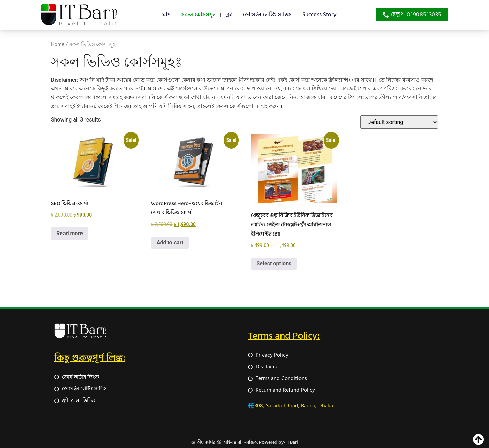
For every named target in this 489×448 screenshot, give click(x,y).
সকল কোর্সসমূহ (198, 15)
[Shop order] (399, 122)
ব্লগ (229, 15)
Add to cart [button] (170, 242)
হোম (166, 15)
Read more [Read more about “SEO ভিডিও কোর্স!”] (70, 233)
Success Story (319, 15)
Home (58, 44)
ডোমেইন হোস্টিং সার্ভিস (267, 15)
